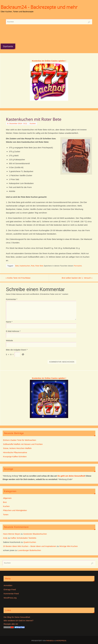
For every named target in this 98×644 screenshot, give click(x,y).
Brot (5, 502)
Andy (5, 538)
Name (9, 322)
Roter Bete (39, 266)
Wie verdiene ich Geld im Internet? (18, 621)
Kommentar (12, 299)
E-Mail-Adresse (13, 331)
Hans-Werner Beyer (12, 534)
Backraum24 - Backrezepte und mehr (39, 7)
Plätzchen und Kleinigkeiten (15, 510)
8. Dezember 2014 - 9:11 (17, 123)
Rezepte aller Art (11, 624)
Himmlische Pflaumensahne (15, 452)
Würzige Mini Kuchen (69, 546)
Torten (6, 515)
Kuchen (33, 123)
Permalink (78, 266)
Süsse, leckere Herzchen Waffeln (17, 448)
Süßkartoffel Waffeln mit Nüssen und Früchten (23, 444)
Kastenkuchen (25, 266)
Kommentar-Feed (11, 594)
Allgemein (7, 498)
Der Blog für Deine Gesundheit (17, 617)
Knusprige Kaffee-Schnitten (15, 457)
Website (10, 340)
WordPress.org (10, 598)
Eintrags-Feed (10, 589)
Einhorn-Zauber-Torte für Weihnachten (20, 440)
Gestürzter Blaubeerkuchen (35, 534)
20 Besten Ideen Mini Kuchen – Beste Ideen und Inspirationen (30, 546)
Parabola (50, 641)
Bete (17, 266)
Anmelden (8, 585)
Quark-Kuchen (30, 542)
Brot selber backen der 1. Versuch (77, 278)
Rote (33, 266)
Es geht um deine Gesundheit (71, 476)
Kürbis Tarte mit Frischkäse (19, 278)
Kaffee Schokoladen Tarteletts (23, 538)
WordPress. (61, 641)
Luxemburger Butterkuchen (29, 550)
